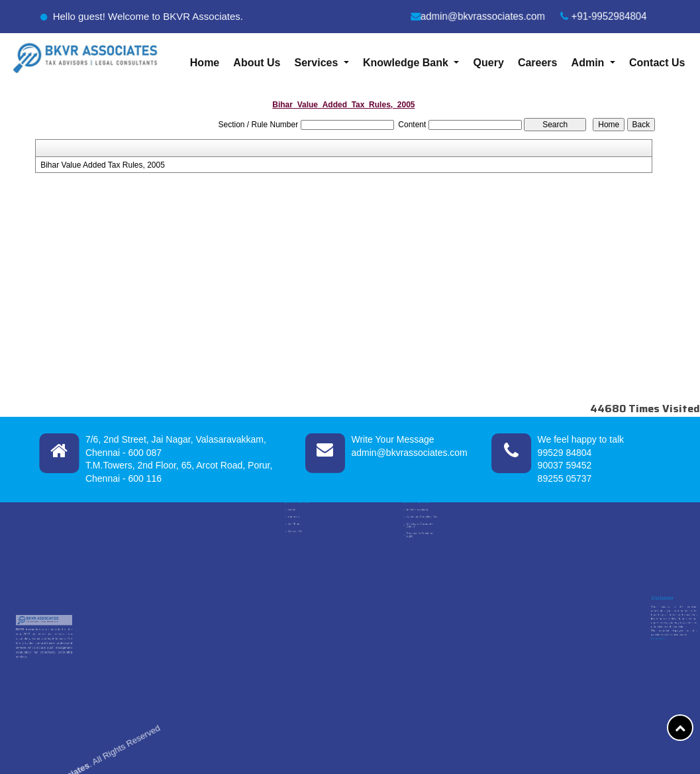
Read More (658, 630)
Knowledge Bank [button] (407, 63)
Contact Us (657, 63)
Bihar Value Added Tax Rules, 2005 (103, 165)
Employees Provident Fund (421, 531)
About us (295, 522)
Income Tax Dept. (419, 518)
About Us (257, 63)
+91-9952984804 (604, 16)
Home (205, 63)
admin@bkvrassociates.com (477, 16)
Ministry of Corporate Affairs (421, 526)
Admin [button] (589, 63)
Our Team (295, 525)
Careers (538, 63)
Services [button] (318, 63)
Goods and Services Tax (422, 522)
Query (489, 63)
